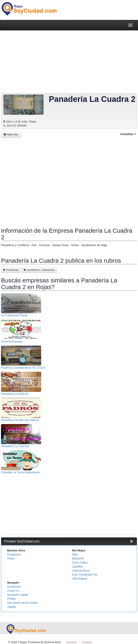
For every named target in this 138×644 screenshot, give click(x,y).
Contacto (87, 642)
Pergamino (14, 554)
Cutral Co (13, 591)
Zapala (12, 607)
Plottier (12, 599)
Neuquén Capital (18, 595)
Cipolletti (78, 567)
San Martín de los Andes (23, 603)
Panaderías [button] (11, 270)
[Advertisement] (69, 183)
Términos (71, 642)
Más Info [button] (11, 134)
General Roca (81, 571)
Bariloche (78, 558)
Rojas (11, 558)
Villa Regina (80, 579)
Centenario (14, 587)
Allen (75, 554)
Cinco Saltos (80, 562)
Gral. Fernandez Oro (85, 575)
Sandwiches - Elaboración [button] (39, 270)
